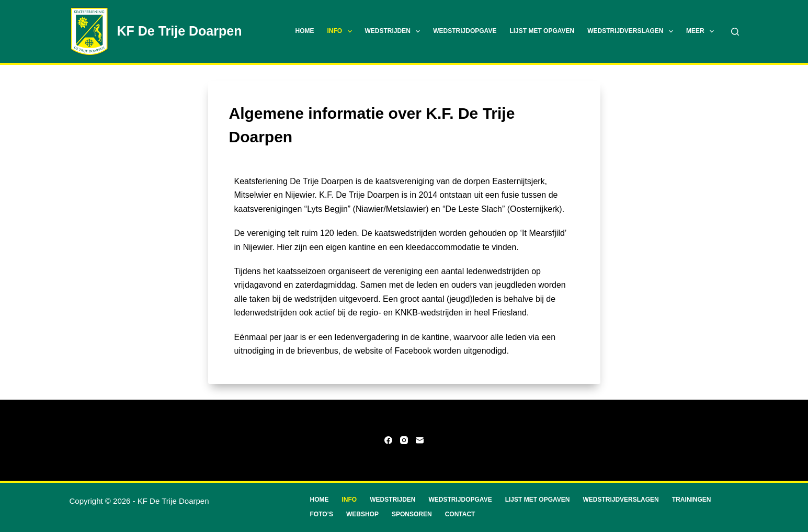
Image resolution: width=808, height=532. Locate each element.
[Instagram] (404, 440)
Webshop (362, 514)
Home (304, 31)
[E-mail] (420, 440)
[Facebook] (388, 440)
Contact (460, 514)
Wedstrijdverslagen (632, 31)
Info (341, 31)
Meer (702, 31)
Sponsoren (412, 514)
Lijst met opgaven (542, 31)
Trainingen (692, 500)
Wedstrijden (395, 31)
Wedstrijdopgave (465, 31)
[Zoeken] (735, 32)
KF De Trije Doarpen (180, 31)
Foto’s (322, 514)
